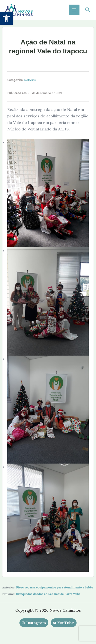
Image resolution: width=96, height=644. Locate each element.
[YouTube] (64, 623)
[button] (6, 18)
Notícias (30, 80)
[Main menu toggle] (74, 10)
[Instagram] (34, 623)
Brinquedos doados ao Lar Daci (38, 594)
